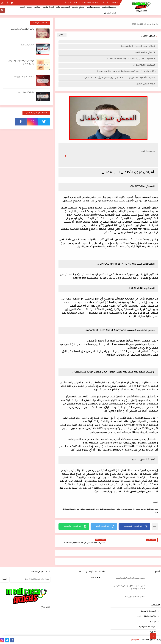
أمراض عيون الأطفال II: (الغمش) (138, 46)
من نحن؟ (77, 3)
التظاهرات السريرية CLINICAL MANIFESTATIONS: (131, 59)
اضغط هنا (96, 578)
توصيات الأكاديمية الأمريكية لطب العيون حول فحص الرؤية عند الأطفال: (120, 78)
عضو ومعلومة (93, 7)
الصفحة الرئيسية (149, 611)
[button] (134, 527)
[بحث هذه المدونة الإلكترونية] (30, 580)
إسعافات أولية (63, 7)
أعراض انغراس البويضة (24, 77)
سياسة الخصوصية (90, 3)
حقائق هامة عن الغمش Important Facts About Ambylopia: (126, 72)
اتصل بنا (68, 3)
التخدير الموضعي (27, 45)
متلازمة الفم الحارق (26, 93)
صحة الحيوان (110, 13)
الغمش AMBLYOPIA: (145, 53)
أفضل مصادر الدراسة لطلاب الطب (130, 578)
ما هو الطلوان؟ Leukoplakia (22, 29)
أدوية (22, 7)
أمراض (37, 7)
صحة (29, 7)
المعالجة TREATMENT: (144, 65)
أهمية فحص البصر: (146, 84)
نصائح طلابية (78, 7)
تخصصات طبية (109, 7)
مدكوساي (135, 640)
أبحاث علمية (48, 7)
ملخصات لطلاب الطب (109, 3)
